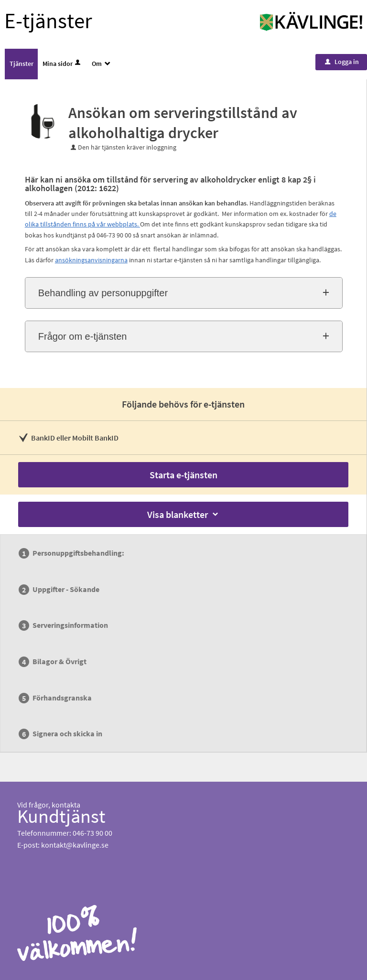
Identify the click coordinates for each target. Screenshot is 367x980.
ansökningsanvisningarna (91, 260)
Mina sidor (62, 64)
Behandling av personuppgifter (103, 293)
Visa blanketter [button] (183, 514)
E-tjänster (48, 21)
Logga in (342, 62)
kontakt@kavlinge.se (75, 845)
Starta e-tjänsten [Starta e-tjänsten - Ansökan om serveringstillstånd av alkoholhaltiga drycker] (183, 475)
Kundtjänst (61, 816)
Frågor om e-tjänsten (83, 336)
